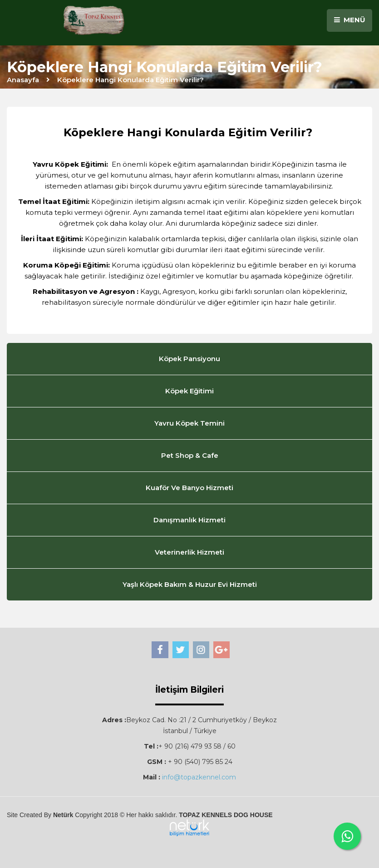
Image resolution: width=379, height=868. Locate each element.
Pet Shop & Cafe (190, 455)
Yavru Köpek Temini (189, 423)
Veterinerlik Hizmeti (189, 552)
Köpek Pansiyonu (189, 359)
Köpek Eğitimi (189, 391)
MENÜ (350, 20)
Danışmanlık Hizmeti (189, 520)
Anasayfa (23, 80)
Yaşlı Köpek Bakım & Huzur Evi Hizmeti (190, 584)
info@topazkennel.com (199, 777)
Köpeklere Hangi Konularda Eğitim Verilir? (130, 80)
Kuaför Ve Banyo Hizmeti (189, 488)
